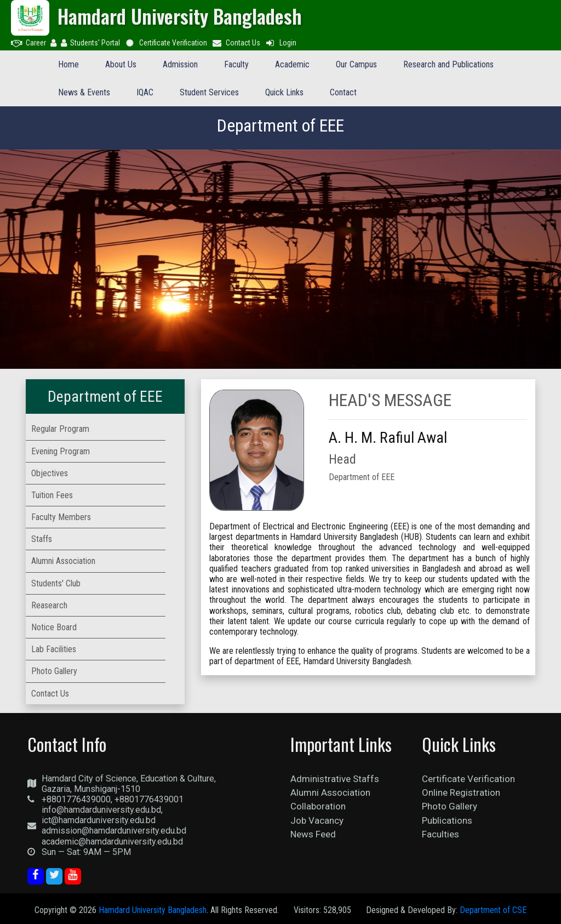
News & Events (84, 92)
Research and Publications (448, 64)
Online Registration (461, 792)
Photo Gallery (450, 806)
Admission (180, 64)
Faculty (236, 64)
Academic (292, 64)
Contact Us (236, 43)
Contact (343, 92)
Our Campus (356, 64)
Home (68, 64)
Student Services (209, 92)
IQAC (145, 92)
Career (28, 43)
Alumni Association (330, 792)
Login (280, 43)
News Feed (313, 834)
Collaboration (318, 806)
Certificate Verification (166, 43)
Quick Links (284, 92)
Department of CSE (493, 910)
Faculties (440, 834)
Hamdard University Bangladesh (153, 910)
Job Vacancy (317, 820)
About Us (121, 64)
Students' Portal (90, 43)
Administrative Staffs (335, 779)
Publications (447, 820)
